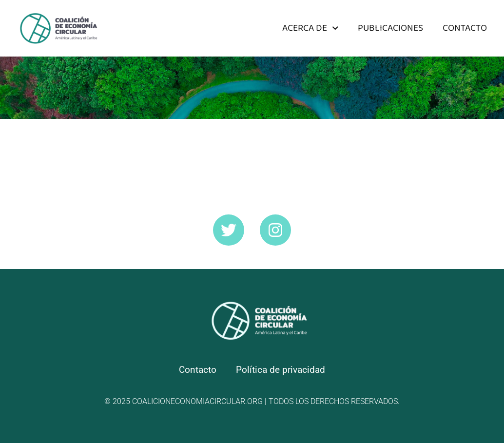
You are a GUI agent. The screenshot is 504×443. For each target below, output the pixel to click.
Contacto (465, 28)
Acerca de (310, 28)
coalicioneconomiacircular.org (197, 401)
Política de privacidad (281, 370)
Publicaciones (390, 28)
